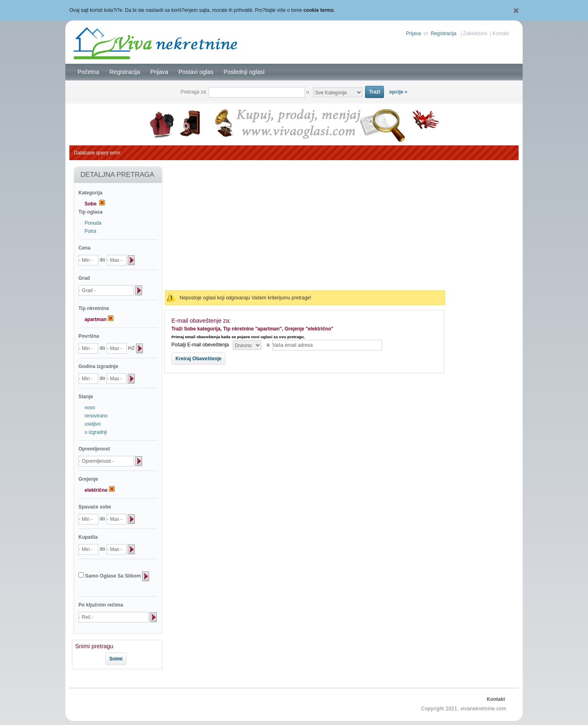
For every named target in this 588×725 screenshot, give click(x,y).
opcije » (398, 92)
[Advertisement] (305, 225)
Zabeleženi (475, 33)
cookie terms (318, 10)
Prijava (413, 33)
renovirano (96, 416)
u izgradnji (96, 432)
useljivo (93, 424)
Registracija (444, 33)
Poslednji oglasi (244, 72)
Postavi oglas (196, 72)
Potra (90, 231)
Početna (88, 72)
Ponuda (93, 223)
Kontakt (501, 33)
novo (90, 408)
